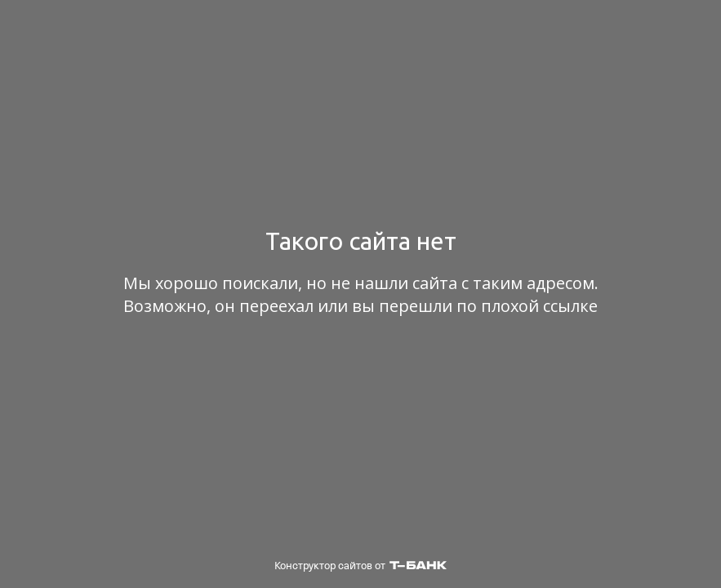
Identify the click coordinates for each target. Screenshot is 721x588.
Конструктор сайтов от (360, 566)
